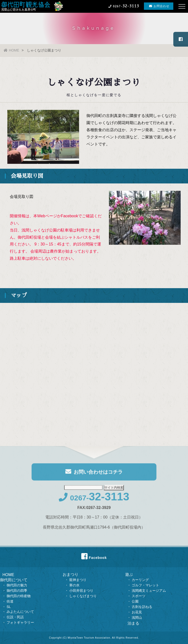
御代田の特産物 (19, 596)
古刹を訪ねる (142, 607)
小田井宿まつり (81, 591)
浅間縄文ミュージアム (149, 591)
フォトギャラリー (20, 622)
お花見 (137, 612)
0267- (94, 499)
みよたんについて (20, 612)
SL (9, 607)
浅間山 (137, 618)
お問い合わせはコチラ (94, 473)
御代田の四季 (17, 591)
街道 (10, 601)
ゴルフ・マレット (145, 585)
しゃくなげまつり (83, 596)
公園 (135, 601)
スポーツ (139, 596)
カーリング (140, 580)
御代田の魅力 (17, 585)
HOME (11, 50)
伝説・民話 (15, 617)
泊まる (133, 623)
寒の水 (74, 585)
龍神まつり (78, 580)
